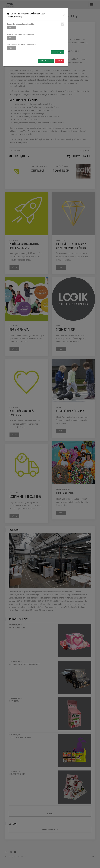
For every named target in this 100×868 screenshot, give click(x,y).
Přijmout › (58, 52)
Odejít (60, 61)
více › (11, 27)
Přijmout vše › (46, 61)
